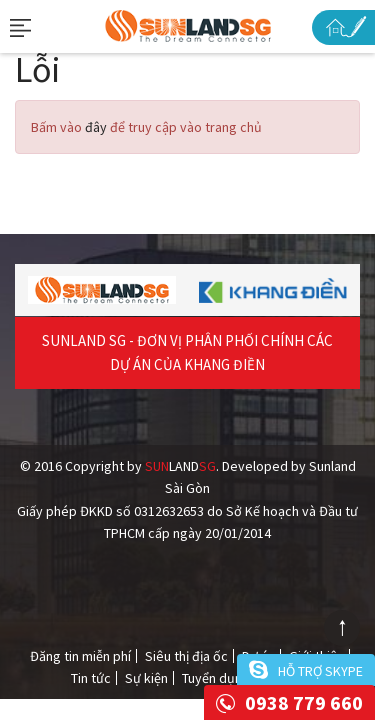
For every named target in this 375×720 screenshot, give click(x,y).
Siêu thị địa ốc (186, 656)
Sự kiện (146, 678)
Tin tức (91, 678)
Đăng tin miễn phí (80, 656)
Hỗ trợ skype (320, 671)
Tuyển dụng (216, 678)
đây (96, 127)
